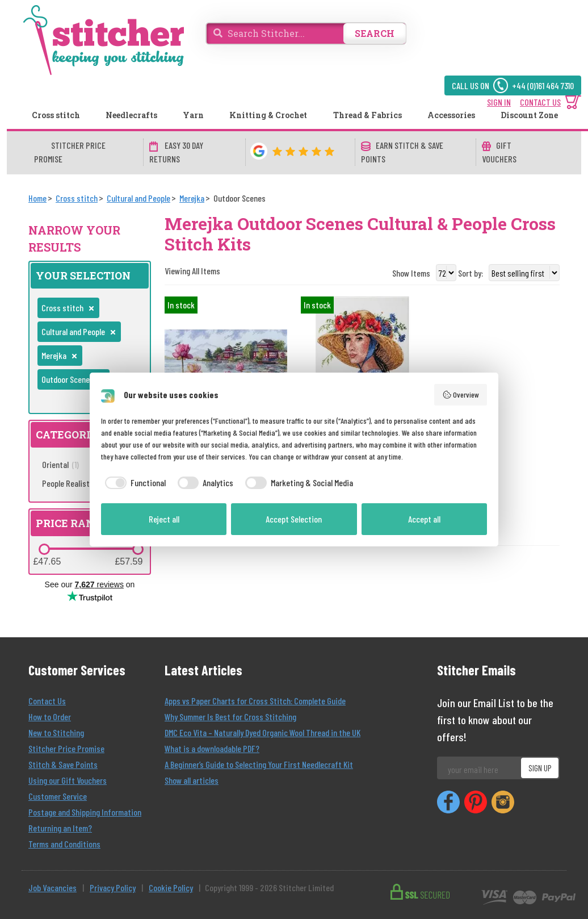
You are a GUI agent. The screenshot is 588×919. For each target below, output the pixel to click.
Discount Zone (529, 115)
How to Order (50, 717)
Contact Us (47, 701)
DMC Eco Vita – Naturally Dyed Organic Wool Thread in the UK (262, 732)
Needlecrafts (131, 115)
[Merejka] (192, 198)
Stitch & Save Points (63, 764)
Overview (461, 395)
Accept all (424, 519)
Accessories (451, 115)
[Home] (37, 198)
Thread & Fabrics (367, 115)
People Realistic (74, 483)
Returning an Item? (60, 828)
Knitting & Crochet (268, 115)
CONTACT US (540, 102)
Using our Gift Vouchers (68, 780)
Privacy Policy (113, 887)
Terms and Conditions (64, 844)
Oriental (60, 464)
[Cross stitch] (77, 198)
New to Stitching (56, 732)
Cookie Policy (171, 887)
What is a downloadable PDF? (212, 748)
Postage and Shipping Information (85, 812)
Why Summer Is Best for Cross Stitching (230, 717)
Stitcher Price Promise (66, 748)
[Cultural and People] (138, 198)
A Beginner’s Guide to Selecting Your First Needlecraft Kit (259, 764)
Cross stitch (56, 115)
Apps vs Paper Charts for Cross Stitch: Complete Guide (255, 701)
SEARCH (375, 33)
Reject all (164, 519)
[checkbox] (133, 483)
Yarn (193, 115)
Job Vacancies (52, 887)
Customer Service (58, 796)
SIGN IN (499, 102)
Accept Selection (294, 519)
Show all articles (192, 780)
